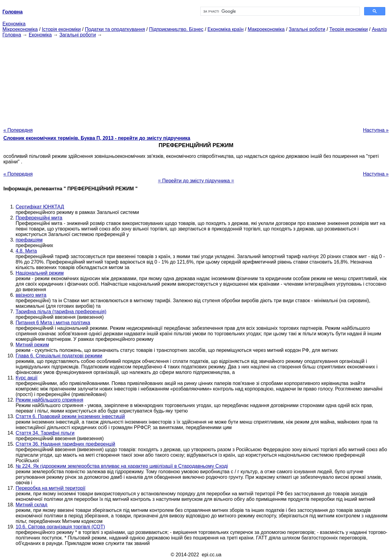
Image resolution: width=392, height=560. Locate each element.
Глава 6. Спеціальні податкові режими (59, 356)
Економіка (14, 24)
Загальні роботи (307, 29)
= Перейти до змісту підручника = (196, 181)
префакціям (29, 240)
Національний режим (40, 273)
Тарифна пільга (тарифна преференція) (61, 312)
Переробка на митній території (51, 488)
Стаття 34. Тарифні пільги (45, 433)
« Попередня (18, 130)
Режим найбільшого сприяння (49, 400)
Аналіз (379, 29)
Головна (12, 35)
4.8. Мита (26, 251)
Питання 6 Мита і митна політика (53, 323)
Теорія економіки (348, 29)
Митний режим (32, 345)
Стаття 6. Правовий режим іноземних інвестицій (70, 416)
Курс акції (27, 378)
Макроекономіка (266, 29)
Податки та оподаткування (115, 29)
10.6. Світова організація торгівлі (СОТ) (60, 527)
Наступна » (376, 130)
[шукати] (279, 11)
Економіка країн (226, 29)
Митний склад (32, 505)
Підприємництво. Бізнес (176, 29)
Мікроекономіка (20, 29)
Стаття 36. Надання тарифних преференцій (65, 444)
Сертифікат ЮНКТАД (40, 207)
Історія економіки (61, 29)
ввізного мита (31, 295)
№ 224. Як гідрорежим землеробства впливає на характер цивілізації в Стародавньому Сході (122, 466)
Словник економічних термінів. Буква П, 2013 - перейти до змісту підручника (97, 138)
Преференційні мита (39, 218)
